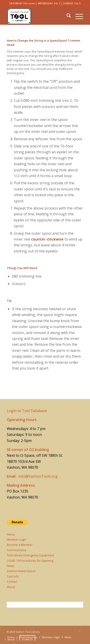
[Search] (66, 16)
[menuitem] (66, 16)
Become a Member (20, 545)
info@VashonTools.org (38, 476)
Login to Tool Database (27, 411)
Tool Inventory (17, 550)
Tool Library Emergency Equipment (30, 555)
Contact (12, 582)
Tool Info (13, 576)
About (11, 587)
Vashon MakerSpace (21, 571)
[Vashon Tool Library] (37, 16)
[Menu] (77, 16)
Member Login (17, 539)
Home (11, 534)
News (11, 566)
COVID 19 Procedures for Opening (30, 561)
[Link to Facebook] (80, 631)
